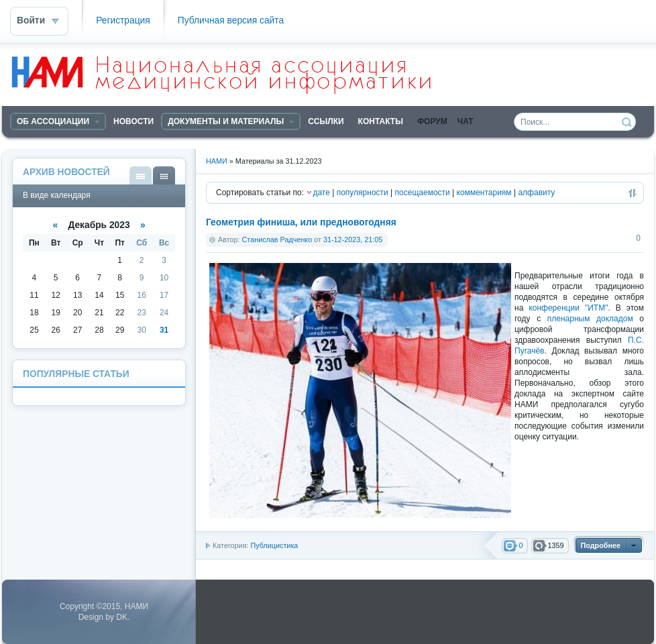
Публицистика (274, 545)
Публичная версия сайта (231, 20)
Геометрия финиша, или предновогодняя (301, 222)
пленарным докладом (590, 319)
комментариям (484, 193)
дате (321, 193)
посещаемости (423, 193)
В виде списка (141, 175)
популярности (363, 193)
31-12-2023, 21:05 (353, 239)
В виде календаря (164, 175)
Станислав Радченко (277, 239)
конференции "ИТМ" (568, 308)
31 (164, 330)
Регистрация (123, 20)
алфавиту (536, 193)
